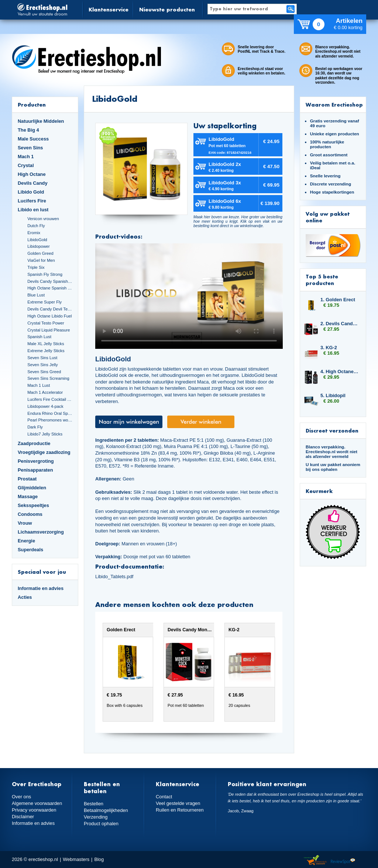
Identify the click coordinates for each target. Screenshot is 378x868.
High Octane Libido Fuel (49, 316)
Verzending (96, 817)
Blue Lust (36, 295)
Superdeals (30, 550)
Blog (99, 859)
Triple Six (36, 267)
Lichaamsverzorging (41, 532)
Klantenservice (109, 9)
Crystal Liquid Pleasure (49, 330)
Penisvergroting (36, 461)
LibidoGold (37, 240)
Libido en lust (33, 210)
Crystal (26, 165)
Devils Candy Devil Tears (50, 309)
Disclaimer (23, 817)
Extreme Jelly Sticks (46, 351)
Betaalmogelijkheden (106, 810)
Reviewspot (343, 860)
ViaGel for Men (41, 260)
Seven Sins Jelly (42, 365)
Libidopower (39, 246)
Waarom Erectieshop (334, 105)
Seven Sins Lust (42, 358)
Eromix (34, 233)
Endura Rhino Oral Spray (50, 413)
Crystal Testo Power (46, 323)
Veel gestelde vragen (178, 803)
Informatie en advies (41, 588)
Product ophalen (101, 824)
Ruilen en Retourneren (180, 810)
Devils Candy (33, 183)
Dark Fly (35, 427)
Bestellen (94, 804)
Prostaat (27, 479)
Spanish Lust (39, 337)
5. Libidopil (333, 395)
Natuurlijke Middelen (41, 121)
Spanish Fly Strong (45, 274)
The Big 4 (28, 130)
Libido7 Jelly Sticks (45, 434)
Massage (28, 497)
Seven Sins (30, 148)
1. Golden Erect (338, 300)
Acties (25, 597)
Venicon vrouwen (43, 219)
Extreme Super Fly (44, 302)
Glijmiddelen (32, 488)
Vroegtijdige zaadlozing (44, 452)
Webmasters (76, 859)
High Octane (32, 174)
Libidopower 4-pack (45, 406)
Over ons (21, 797)
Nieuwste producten (167, 9)
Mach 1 (26, 157)
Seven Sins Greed (44, 372)
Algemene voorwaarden (37, 803)
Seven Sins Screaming (48, 378)
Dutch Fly (36, 226)
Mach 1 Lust (39, 385)
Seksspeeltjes (33, 505)
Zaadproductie (34, 443)
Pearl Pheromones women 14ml (50, 420)
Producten (32, 105)
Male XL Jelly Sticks (46, 344)
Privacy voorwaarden (34, 810)
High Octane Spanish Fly (50, 288)
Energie (26, 541)
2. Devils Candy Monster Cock (340, 324)
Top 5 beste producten (322, 280)
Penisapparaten (35, 470)
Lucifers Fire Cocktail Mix (50, 399)
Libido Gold (31, 192)
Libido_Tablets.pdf (114, 577)
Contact (164, 797)
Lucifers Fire (32, 201)
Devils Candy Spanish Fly (50, 281)
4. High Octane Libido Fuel (340, 371)
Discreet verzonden (332, 430)
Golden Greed (40, 253)
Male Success (33, 139)
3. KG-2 (329, 348)
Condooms (30, 514)
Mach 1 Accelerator (45, 392)
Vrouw (25, 523)
